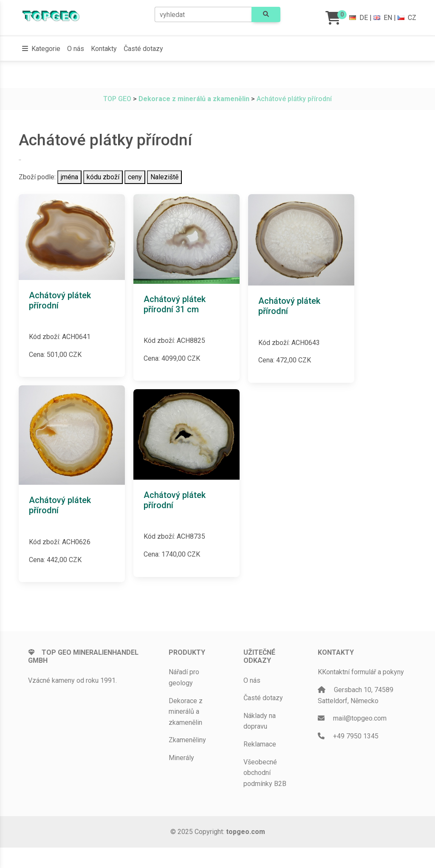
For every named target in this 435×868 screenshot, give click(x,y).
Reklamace (260, 744)
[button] (41, 49)
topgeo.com (246, 832)
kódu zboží (103, 177)
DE (359, 18)
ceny (135, 177)
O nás (76, 49)
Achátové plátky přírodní (294, 99)
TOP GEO (117, 99)
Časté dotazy (143, 49)
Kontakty (104, 49)
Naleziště (164, 177)
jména (69, 177)
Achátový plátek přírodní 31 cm (175, 304)
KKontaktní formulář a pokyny (361, 672)
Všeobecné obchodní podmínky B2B (265, 773)
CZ (407, 18)
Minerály (181, 758)
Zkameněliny (187, 740)
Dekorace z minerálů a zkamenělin (186, 712)
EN (383, 18)
